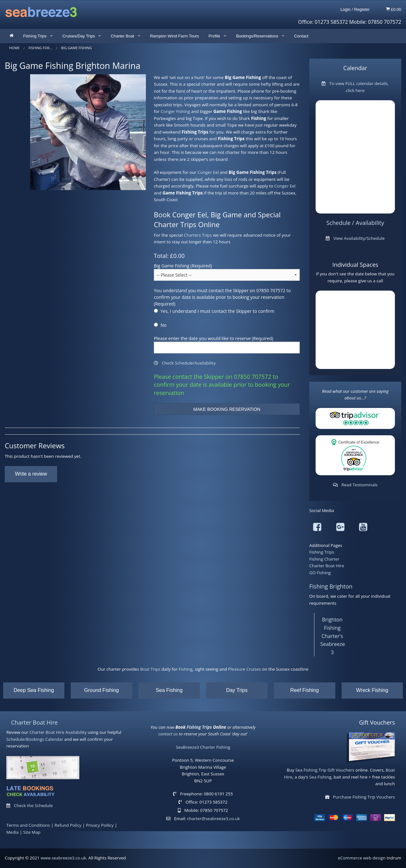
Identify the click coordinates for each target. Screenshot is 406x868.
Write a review (31, 474)
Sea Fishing (169, 690)
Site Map (32, 832)
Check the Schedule (33, 806)
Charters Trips (198, 235)
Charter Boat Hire (327, 566)
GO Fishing (320, 573)
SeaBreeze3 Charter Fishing (203, 747)
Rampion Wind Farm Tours (174, 36)
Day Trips (237, 690)
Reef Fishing (304, 690)
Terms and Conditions (28, 825)
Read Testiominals (359, 485)
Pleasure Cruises (245, 669)
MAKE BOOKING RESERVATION (227, 409)
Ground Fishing (101, 690)
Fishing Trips (35, 36)
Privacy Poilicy (100, 825)
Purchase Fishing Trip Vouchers (364, 797)
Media (13, 832)
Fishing (186, 669)
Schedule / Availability (355, 223)
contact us (168, 734)
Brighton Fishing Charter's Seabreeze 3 (333, 636)
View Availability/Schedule (359, 238)
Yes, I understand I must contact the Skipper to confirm (217, 311)
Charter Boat (122, 36)
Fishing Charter (324, 559)
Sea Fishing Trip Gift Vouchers (325, 770)
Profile (214, 36)
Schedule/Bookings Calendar (35, 739)
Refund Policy (68, 825)
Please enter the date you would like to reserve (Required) (213, 338)
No (164, 325)
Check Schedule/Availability (189, 363)
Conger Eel (208, 172)
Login (345, 9)
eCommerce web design (362, 858)
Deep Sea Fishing (34, 690)
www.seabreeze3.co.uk (63, 858)
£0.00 (393, 9)
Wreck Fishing (372, 690)
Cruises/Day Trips (79, 36)
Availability (76, 732)
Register (362, 9)
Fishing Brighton (331, 586)
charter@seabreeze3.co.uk (213, 819)
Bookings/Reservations (257, 36)
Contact (301, 36)
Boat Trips (150, 669)
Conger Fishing (176, 111)
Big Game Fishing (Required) (183, 266)
